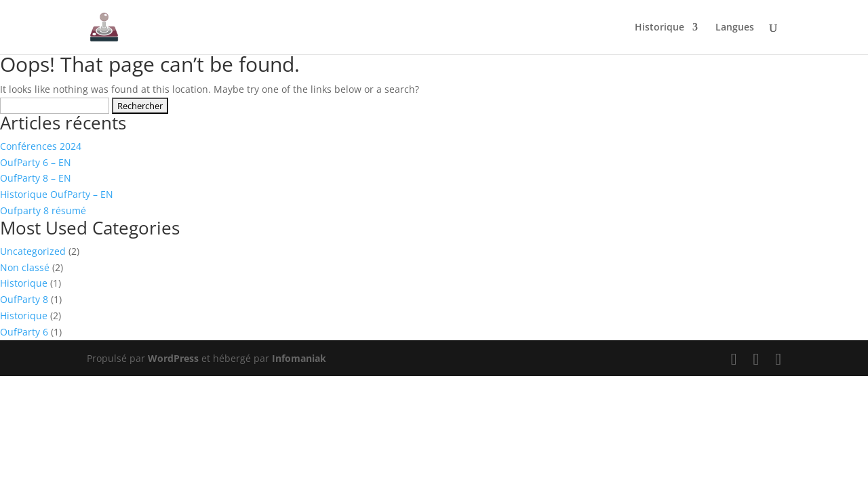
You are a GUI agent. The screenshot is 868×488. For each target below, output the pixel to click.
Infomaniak (299, 358)
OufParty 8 (24, 299)
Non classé (25, 267)
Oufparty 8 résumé (43, 210)
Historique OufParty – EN (57, 194)
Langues (735, 28)
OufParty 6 (24, 332)
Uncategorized (33, 251)
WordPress (173, 358)
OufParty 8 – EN (36, 178)
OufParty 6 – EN (36, 162)
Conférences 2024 (41, 146)
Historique (659, 28)
